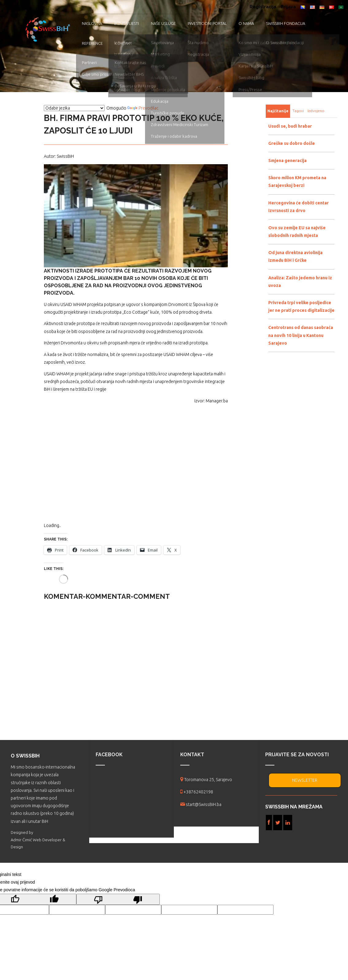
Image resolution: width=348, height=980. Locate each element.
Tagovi (298, 111)
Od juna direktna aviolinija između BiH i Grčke (295, 256)
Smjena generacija (287, 161)
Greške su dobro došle (292, 143)
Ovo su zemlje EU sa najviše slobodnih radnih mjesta (297, 232)
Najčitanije (278, 111)
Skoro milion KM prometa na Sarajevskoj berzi (297, 182)
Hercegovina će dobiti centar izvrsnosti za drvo (298, 207)
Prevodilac (143, 108)
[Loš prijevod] (118, 899)
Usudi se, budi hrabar (290, 126)
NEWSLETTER (305, 780)
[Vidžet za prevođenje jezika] (74, 108)
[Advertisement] (136, 467)
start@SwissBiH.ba (204, 804)
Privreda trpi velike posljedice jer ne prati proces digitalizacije (301, 306)
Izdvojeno (316, 111)
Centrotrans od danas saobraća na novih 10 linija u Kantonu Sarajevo (301, 335)
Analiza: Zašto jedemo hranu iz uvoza (300, 282)
